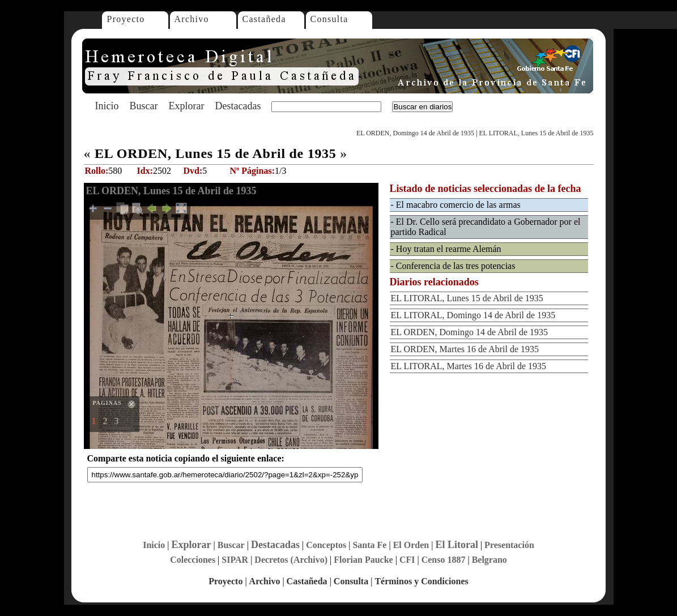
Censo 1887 (444, 560)
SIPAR (235, 560)
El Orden (411, 545)
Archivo (192, 19)
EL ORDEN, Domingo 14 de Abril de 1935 (415, 133)
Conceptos (326, 545)
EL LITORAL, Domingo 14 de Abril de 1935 (473, 315)
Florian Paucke (363, 560)
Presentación (509, 545)
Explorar (186, 106)
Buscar (144, 106)
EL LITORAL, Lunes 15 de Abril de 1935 (537, 133)
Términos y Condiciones (421, 581)
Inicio (107, 106)
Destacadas (238, 106)
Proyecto (126, 19)
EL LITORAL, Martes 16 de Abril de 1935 (469, 366)
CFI (407, 560)
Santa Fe (369, 545)
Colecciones (193, 560)
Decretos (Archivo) (291, 560)
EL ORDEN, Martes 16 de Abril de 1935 (465, 349)
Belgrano (489, 560)
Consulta (329, 19)
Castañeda (264, 19)
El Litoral (457, 545)
